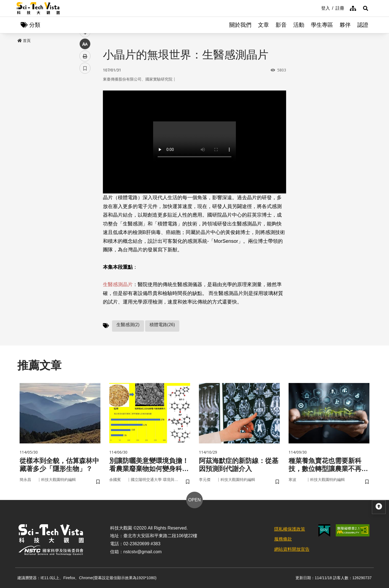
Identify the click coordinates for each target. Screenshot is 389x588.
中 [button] (85, 142)
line (83, 130)
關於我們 (240, 25)
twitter (85, 118)
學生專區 (322, 25)
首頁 (24, 41)
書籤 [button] (85, 166)
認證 (363, 25)
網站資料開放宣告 (292, 549)
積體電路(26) (162, 325)
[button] (366, 8)
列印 (85, 154)
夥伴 (345, 25)
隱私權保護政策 (290, 529)
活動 (299, 25)
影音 (281, 25)
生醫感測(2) (128, 325)
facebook (85, 106)
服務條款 (283, 539)
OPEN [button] (194, 500)
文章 (263, 25)
